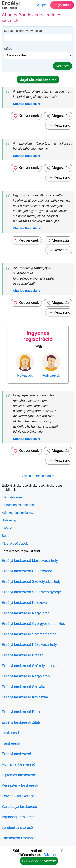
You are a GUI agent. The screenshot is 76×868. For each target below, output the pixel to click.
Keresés (62, 66)
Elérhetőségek (12, 497)
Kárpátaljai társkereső (19, 807)
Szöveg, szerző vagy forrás (23, 31)
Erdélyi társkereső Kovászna (25, 697)
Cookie (7, 528)
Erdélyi (11, 5)
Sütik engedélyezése (39, 861)
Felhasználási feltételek (19, 505)
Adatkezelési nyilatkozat (19, 513)
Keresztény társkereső (20, 785)
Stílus (8, 48)
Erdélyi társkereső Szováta (24, 687)
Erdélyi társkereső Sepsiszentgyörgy (31, 592)
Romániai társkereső (19, 764)
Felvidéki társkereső (18, 796)
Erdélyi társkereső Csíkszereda (27, 571)
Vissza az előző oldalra (38, 476)
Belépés (42, 5)
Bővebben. (52, 855)
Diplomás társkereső (18, 775)
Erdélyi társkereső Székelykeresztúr (31, 666)
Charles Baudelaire (27, 104)
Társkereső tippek (15, 543)
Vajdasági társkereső (19, 817)
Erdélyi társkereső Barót (21, 712)
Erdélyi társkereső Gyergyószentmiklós (33, 624)
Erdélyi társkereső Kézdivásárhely (29, 645)
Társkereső (11, 743)
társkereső (10, 733)
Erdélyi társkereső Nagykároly (26, 676)
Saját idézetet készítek (38, 79)
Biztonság (9, 520)
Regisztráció (62, 5)
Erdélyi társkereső (16, 754)
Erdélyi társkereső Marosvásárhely (30, 561)
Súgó (6, 536)
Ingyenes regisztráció (38, 336)
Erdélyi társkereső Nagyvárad (26, 613)
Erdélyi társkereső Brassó (23, 655)
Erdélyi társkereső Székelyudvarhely (31, 582)
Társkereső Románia (19, 838)
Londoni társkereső (17, 828)
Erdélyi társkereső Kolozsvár (25, 603)
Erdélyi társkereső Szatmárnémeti (29, 634)
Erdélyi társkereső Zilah (21, 722)
